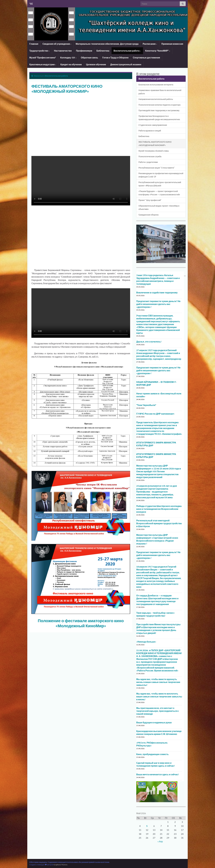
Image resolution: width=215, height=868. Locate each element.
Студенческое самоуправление (153, 125)
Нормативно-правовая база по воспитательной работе (160, 92)
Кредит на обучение (71, 64)
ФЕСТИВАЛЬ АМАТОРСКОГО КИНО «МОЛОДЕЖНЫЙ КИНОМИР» (155, 144)
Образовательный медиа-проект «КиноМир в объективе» (159, 207)
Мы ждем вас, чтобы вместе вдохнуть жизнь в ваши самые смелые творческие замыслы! (158, 682)
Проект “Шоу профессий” (150, 200)
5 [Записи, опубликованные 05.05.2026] (147, 826)
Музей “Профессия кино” (43, 58)
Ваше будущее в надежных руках (154, 722)
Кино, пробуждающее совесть (152, 754)
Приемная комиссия (172, 44)
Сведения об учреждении (57, 44)
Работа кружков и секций (150, 131)
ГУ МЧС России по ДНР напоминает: (155, 414)
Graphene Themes (61, 865)
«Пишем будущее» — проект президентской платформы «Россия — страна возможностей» (159, 193)
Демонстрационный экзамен (126, 64)
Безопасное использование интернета (156, 85)
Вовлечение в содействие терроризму (157, 292)
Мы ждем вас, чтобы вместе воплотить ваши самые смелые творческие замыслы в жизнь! (159, 696)
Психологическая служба (150, 156)
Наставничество (63, 51)
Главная (34, 44)
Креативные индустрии (43, 64)
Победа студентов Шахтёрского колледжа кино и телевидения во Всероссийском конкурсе (159, 509)
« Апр (160, 841)
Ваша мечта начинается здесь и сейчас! (158, 774)
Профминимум (84, 51)
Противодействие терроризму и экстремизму (159, 110)
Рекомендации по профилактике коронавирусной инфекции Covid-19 (161, 175)
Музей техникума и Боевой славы (154, 151)
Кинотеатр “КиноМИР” (158, 51)
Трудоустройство (40, 51)
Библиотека (103, 51)
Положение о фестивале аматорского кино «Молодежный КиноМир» (81, 623)
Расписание (150, 44)
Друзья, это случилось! (149, 342)
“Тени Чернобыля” (146, 405)
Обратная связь (89, 58)
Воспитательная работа (127, 51)
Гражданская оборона (148, 215)
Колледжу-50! (68, 58)
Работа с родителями (148, 162)
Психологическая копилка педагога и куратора (159, 105)
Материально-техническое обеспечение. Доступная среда (107, 44)
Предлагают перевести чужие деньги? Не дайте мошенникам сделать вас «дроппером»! (158, 304)
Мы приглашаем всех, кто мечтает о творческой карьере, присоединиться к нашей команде (157, 711)
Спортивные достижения (146, 58)
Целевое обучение (96, 64)
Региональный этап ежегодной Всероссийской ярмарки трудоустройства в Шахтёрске (159, 523)
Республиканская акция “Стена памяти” (157, 168)
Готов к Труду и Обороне (115, 58)
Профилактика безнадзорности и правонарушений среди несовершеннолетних (159, 118)
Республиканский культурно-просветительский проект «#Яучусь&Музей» (160, 184)
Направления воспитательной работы (156, 99)
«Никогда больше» (146, 642)
